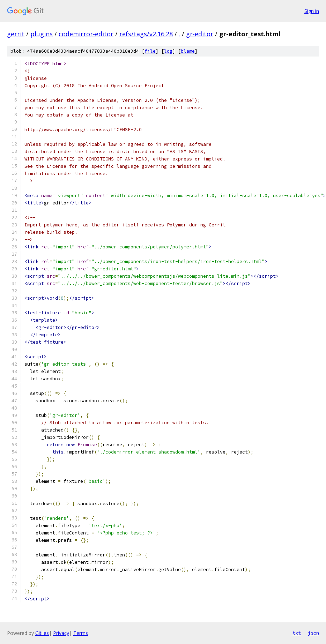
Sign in (312, 11)
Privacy (61, 633)
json (313, 633)
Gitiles (42, 633)
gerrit (16, 34)
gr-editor (200, 34)
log (168, 51)
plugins (42, 34)
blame (188, 51)
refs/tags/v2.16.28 (146, 34)
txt (297, 633)
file (150, 51)
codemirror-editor (86, 34)
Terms (81, 633)
